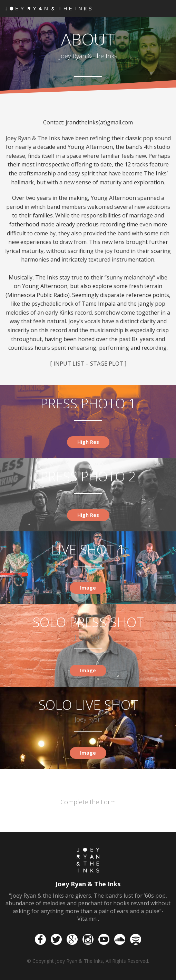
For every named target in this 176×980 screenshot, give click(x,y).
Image (88, 588)
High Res (88, 442)
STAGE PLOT (107, 364)
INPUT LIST (69, 364)
